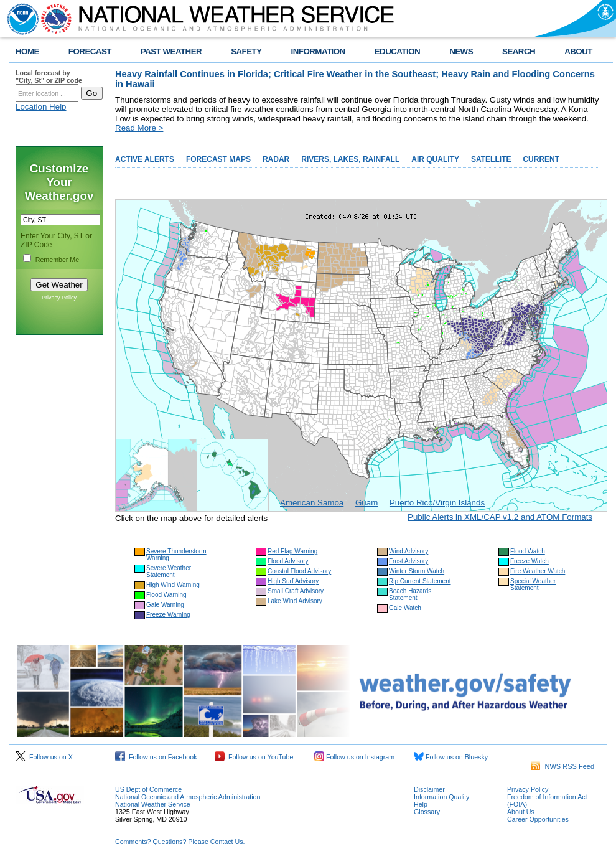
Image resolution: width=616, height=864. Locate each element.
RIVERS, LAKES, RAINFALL (350, 159)
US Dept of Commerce (148, 789)
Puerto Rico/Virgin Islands (437, 503)
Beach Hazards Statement (410, 594)
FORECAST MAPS (218, 159)
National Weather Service (153, 804)
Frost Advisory (408, 561)
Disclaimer (429, 789)
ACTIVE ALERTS (145, 159)
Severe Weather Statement (169, 571)
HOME (27, 51)
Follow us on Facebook (156, 757)
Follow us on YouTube (254, 757)
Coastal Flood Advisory (299, 571)
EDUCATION (397, 51)
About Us (521, 812)
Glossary (427, 812)
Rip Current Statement (420, 581)
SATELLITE (491, 159)
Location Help (41, 107)
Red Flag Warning (292, 551)
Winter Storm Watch (417, 571)
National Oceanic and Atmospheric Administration (188, 797)
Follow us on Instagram (354, 757)
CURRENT (541, 159)
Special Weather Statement (533, 585)
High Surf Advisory (293, 581)
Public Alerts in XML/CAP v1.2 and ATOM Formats (500, 517)
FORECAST (90, 51)
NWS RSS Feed (562, 766)
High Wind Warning (173, 585)
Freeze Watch (530, 561)
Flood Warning (166, 595)
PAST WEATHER (171, 51)
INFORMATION (318, 51)
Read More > (139, 128)
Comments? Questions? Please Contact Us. (180, 842)
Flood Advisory (288, 561)
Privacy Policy (59, 298)
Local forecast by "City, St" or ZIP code (49, 77)
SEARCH (519, 51)
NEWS (461, 51)
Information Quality (441, 797)
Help (421, 804)
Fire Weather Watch (538, 571)
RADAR (276, 159)
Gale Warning (165, 605)
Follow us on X (44, 757)
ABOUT (578, 51)
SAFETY (246, 51)
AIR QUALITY (435, 159)
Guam (366, 503)
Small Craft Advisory (296, 591)
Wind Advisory (408, 551)
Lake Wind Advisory (295, 601)
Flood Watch (528, 551)
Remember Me (57, 260)
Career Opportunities (538, 819)
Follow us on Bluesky (451, 757)
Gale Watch (405, 608)
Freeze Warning (168, 615)
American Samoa (312, 503)
